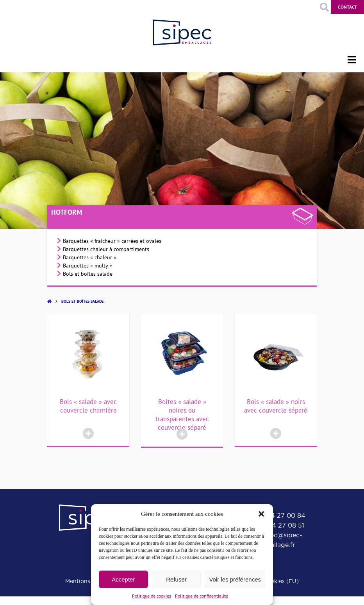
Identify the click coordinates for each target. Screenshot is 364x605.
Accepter (123, 579)
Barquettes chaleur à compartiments (106, 249)
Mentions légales (88, 581)
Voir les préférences (235, 579)
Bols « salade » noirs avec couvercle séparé (276, 406)
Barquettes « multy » (87, 266)
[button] (261, 514)
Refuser (176, 579)
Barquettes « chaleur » (90, 257)
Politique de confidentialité (202, 596)
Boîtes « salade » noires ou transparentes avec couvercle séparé (182, 415)
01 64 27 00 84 (282, 516)
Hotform (67, 212)
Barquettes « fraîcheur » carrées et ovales (112, 241)
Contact (347, 7)
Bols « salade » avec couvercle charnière (88, 406)
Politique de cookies (152, 596)
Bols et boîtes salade (88, 274)
